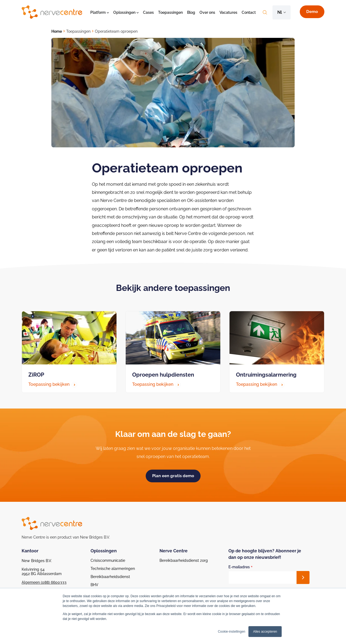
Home (57, 31)
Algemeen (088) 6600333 (44, 582)
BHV (94, 585)
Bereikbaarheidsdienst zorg (184, 560)
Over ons (207, 12)
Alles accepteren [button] (265, 632)
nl (280, 12)
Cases (148, 12)
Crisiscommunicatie (108, 560)
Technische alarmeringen (113, 569)
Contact (249, 12)
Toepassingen (170, 12)
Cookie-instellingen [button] (232, 632)
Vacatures (228, 12)
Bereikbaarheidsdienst (110, 577)
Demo (312, 12)
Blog (191, 12)
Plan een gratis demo (173, 476)
